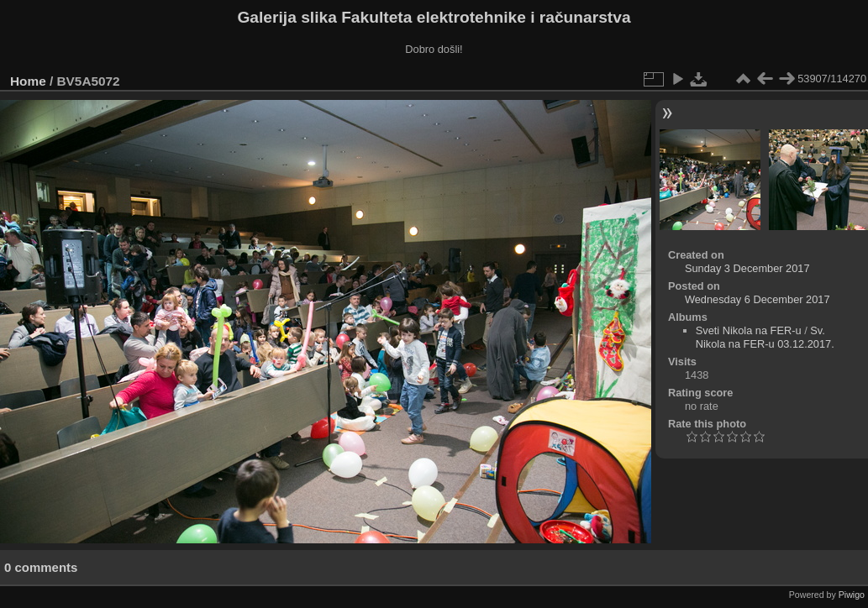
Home (28, 81)
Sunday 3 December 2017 (747, 268)
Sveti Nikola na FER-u (749, 330)
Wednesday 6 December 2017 (758, 299)
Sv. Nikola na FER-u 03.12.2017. (765, 337)
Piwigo (852, 595)
